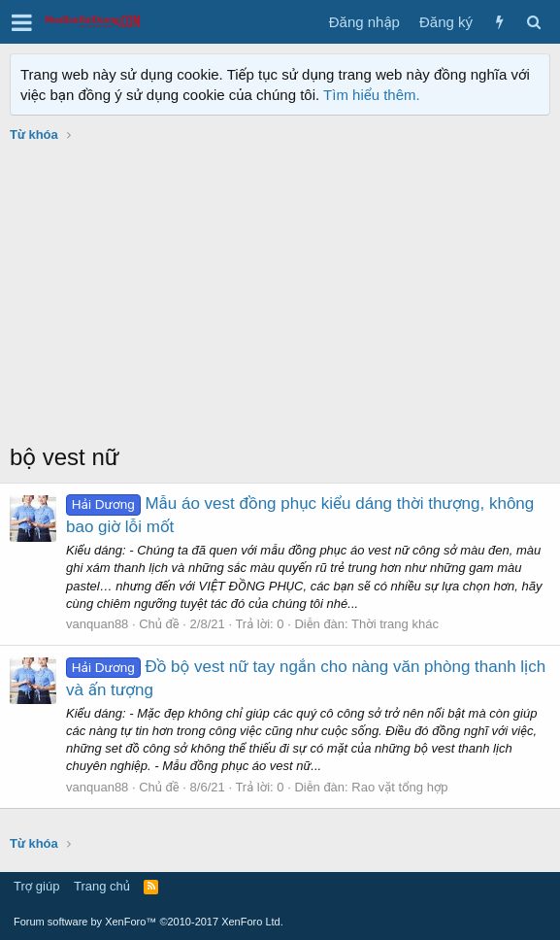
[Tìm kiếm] (533, 22)
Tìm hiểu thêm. (372, 95)
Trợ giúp (36, 886)
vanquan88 (97, 624)
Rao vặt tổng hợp (399, 787)
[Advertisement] (280, 295)
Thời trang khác (395, 624)
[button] (22, 22)
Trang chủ (102, 886)
